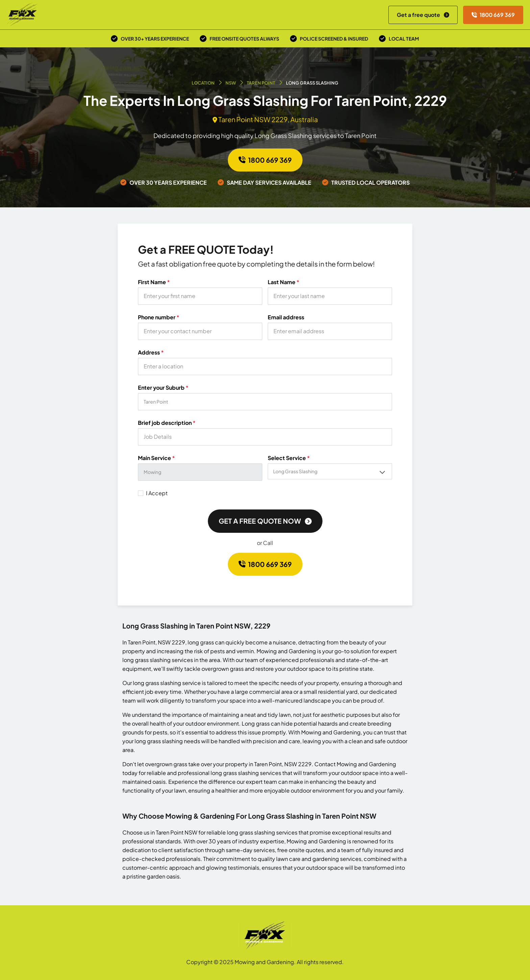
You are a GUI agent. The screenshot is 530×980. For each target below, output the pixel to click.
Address (151, 352)
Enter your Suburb (163, 388)
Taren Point (261, 83)
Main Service (156, 458)
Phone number (159, 317)
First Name (154, 282)
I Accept (157, 493)
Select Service (289, 458)
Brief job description (167, 423)
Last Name (284, 282)
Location (203, 83)
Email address (286, 317)
